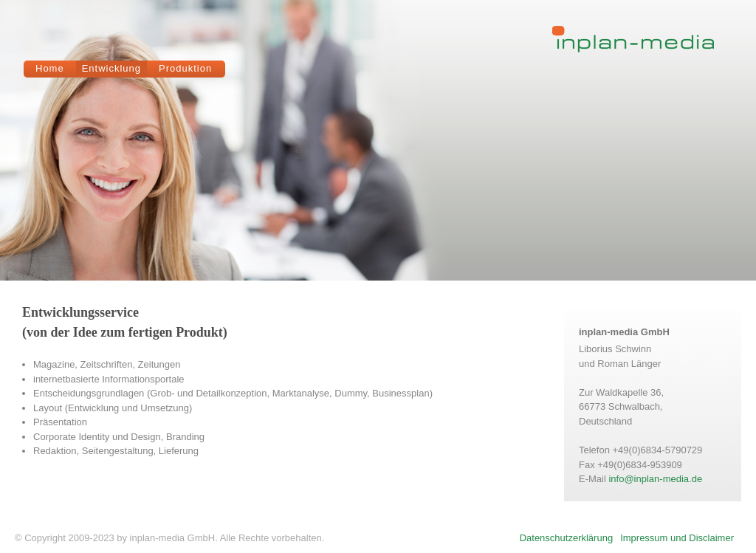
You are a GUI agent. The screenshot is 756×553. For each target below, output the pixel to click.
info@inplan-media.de (655, 479)
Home (50, 68)
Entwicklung (111, 68)
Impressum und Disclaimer (677, 538)
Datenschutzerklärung (566, 538)
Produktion (185, 68)
